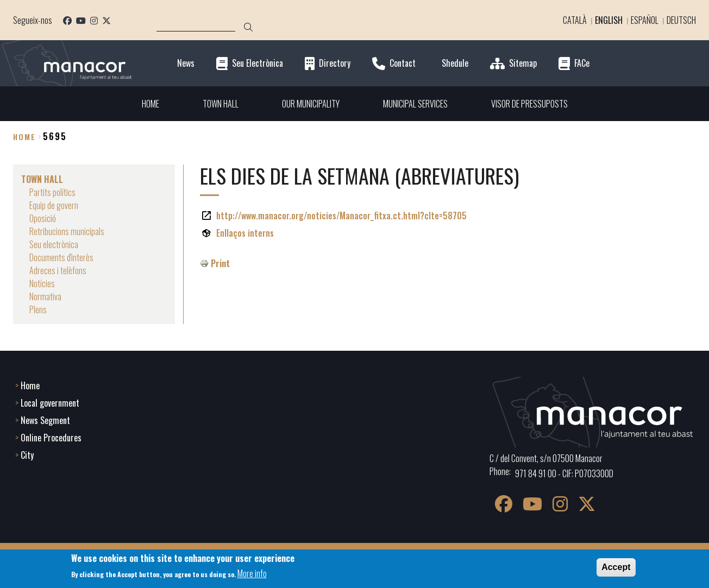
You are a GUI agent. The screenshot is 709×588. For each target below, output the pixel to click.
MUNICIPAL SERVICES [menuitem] (415, 104)
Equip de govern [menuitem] (54, 205)
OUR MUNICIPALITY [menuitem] (311, 104)
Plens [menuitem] (38, 309)
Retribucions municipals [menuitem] (67, 231)
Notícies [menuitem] (42, 283)
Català (575, 20)
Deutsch (681, 20)
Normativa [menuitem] (45, 296)
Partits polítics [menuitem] (52, 192)
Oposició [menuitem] (43, 218)
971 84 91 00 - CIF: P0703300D (564, 473)
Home (24, 137)
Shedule (455, 63)
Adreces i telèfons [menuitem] (58, 270)
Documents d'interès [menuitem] (61, 257)
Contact (403, 63)
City (27, 455)
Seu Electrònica (258, 63)
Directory (335, 63)
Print (220, 263)
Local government (50, 403)
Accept (616, 567)
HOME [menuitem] (150, 104)
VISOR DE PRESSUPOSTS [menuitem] (529, 104)
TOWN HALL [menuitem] (221, 104)
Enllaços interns (245, 233)
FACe (582, 63)
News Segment (45, 420)
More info (252, 573)
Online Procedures (51, 438)
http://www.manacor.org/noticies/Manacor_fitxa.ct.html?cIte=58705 (341, 216)
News (186, 63)
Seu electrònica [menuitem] (54, 244)
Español (645, 20)
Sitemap (523, 63)
